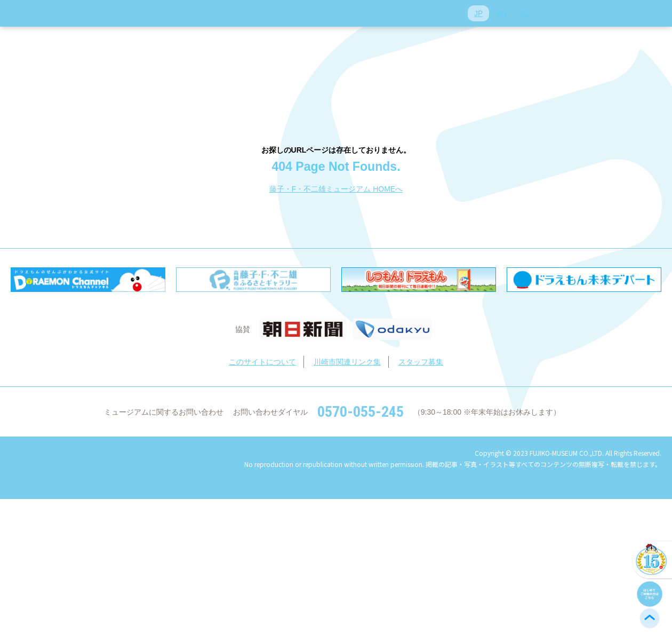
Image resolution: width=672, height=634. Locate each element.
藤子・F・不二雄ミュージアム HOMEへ (336, 189)
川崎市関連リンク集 (347, 362)
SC (525, 13)
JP (478, 13)
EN (502, 13)
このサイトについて (262, 362)
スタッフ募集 (421, 362)
